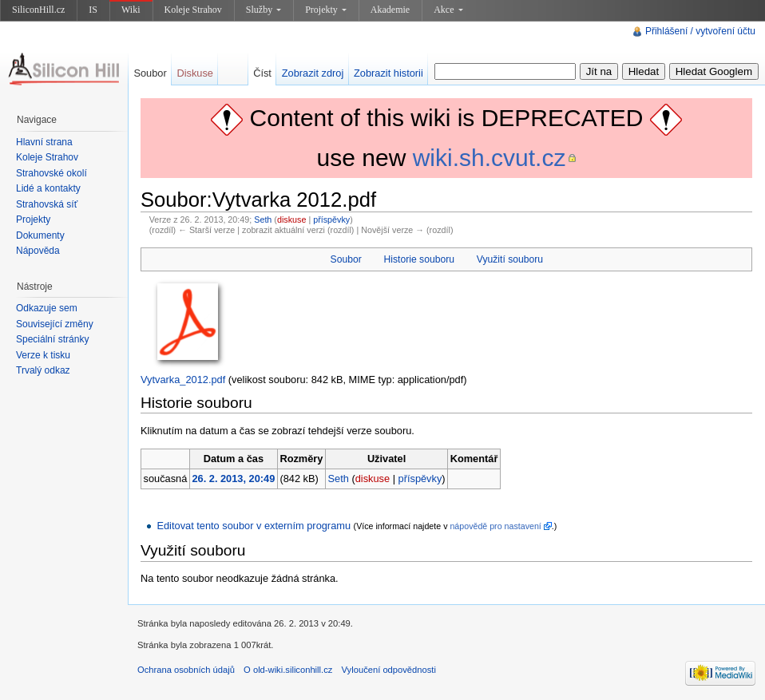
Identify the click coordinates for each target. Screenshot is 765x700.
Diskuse (195, 73)
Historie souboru (420, 259)
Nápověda (38, 251)
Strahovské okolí (52, 173)
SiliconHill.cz (38, 10)
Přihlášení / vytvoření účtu (700, 31)
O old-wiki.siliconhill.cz (288, 670)
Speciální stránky (52, 339)
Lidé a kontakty (48, 188)
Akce (448, 10)
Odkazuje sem (47, 308)
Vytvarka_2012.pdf (183, 380)
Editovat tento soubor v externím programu (254, 526)
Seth (263, 219)
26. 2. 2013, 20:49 (233, 479)
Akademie (390, 10)
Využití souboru (510, 259)
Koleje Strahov (193, 10)
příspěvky (331, 219)
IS (93, 10)
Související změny (55, 324)
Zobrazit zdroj (313, 73)
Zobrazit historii (388, 73)
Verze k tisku (43, 355)
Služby (264, 10)
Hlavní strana (44, 142)
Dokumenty (40, 235)
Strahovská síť (47, 204)
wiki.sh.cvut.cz (490, 158)
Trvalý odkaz (43, 370)
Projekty (326, 10)
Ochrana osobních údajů (186, 670)
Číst (262, 73)
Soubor (346, 259)
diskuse (291, 219)
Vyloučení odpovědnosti (389, 670)
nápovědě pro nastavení (495, 526)
